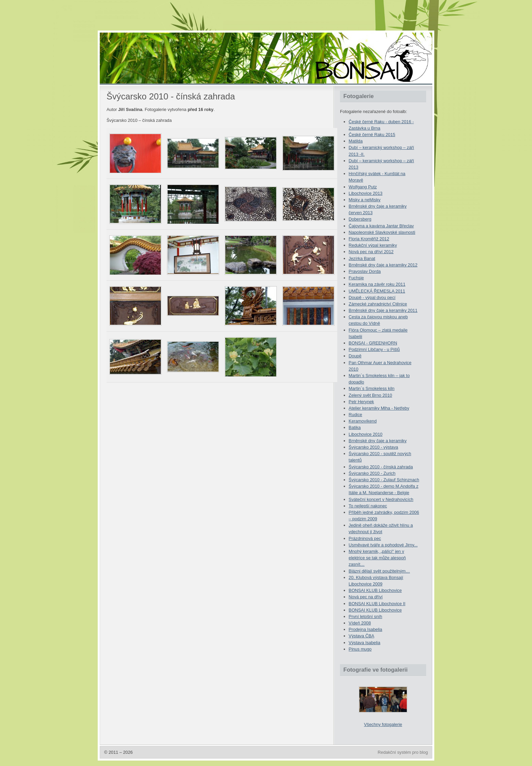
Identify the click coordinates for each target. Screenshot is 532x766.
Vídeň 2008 (360, 623)
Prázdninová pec (365, 538)
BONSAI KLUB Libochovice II (377, 604)
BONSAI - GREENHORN (373, 343)
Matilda (356, 141)
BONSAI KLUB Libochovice (375, 590)
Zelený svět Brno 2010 (370, 395)
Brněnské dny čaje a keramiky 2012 (383, 265)
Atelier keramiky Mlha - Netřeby (379, 408)
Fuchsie (356, 278)
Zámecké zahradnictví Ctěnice (378, 304)
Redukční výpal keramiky (373, 245)
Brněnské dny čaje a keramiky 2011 (383, 310)
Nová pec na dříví (366, 597)
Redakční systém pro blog (403, 752)
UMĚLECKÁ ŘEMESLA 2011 (377, 291)
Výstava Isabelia (365, 643)
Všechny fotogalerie (383, 724)
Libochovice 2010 (366, 434)
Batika (355, 427)
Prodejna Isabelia (366, 629)
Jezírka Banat (362, 258)
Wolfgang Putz (363, 187)
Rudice (356, 415)
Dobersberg (360, 219)
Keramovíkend (363, 421)
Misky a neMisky (365, 200)
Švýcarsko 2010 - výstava (374, 447)
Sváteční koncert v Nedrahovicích (381, 499)
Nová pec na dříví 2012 (371, 252)
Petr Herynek (362, 402)
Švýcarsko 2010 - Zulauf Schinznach (384, 480)
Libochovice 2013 (366, 193)
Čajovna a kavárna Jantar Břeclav (381, 226)
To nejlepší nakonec (368, 506)
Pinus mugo (360, 649)
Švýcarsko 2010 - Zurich (372, 473)
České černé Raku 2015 (372, 135)
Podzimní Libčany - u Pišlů (374, 349)
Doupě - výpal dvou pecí (372, 297)
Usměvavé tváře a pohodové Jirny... (383, 545)
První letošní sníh (366, 616)
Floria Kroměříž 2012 (369, 239)
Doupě (355, 356)
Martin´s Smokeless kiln (372, 388)
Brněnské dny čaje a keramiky (378, 441)
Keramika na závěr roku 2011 (377, 284)
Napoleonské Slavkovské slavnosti (382, 232)
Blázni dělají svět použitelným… (379, 571)
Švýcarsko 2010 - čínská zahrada (381, 467)
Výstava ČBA (362, 636)
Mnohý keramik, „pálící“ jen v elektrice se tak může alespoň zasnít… (377, 558)
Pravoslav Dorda (365, 271)
